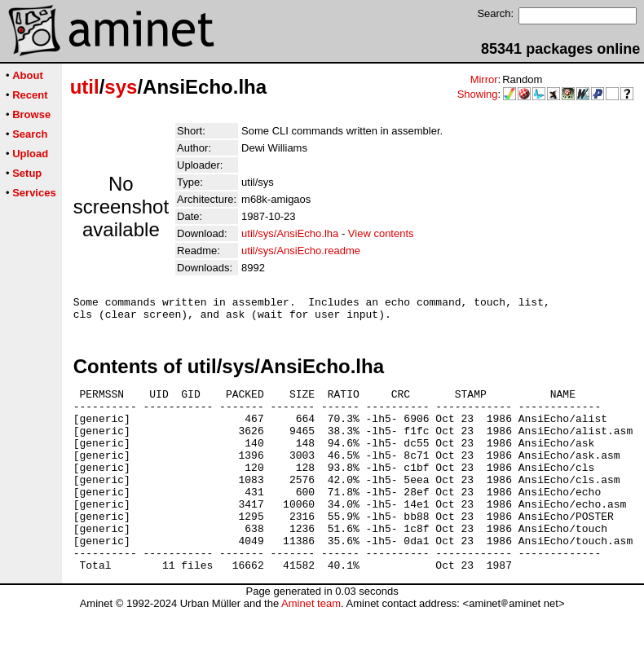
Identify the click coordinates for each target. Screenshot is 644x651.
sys (121, 87)
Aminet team (311, 645)
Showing (478, 94)
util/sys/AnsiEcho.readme (301, 251)
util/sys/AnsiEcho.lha (290, 233)
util (85, 87)
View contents (381, 233)
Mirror (484, 79)
